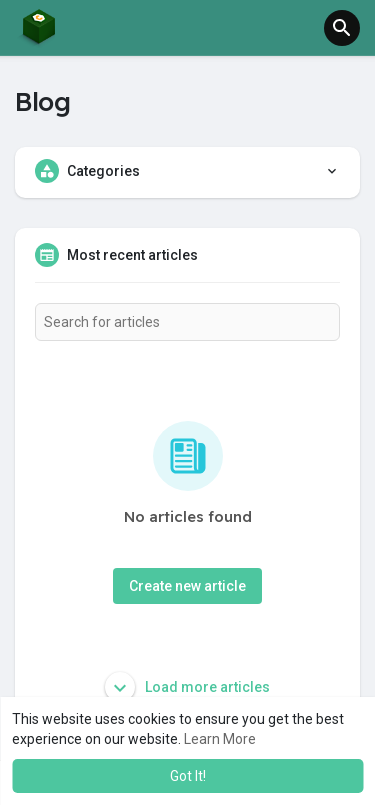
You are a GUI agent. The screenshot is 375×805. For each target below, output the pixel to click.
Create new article (187, 586)
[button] (342, 28)
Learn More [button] (220, 739)
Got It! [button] (188, 776)
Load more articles (187, 687)
